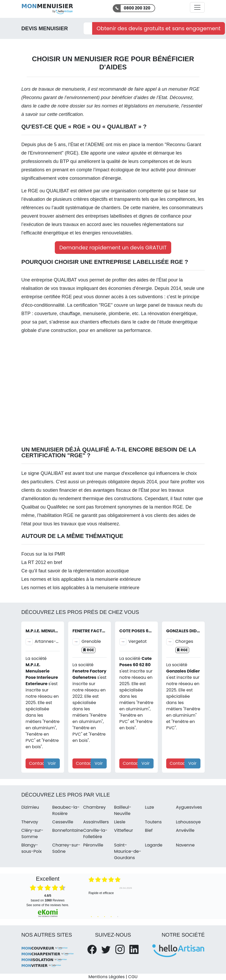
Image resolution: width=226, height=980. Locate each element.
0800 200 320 (137, 8)
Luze (149, 807)
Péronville (93, 845)
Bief (149, 830)
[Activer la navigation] (197, 7)
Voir (52, 763)
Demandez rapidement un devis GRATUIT (113, 248)
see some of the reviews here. (48, 905)
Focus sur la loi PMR (43, 554)
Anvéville (185, 830)
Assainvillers (96, 822)
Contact (38, 763)
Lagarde (154, 845)
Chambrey (95, 807)
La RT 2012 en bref (42, 562)
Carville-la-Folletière (95, 833)
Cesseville (63, 822)
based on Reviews (48, 898)
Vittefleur (124, 830)
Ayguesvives (189, 807)
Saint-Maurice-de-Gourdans (128, 851)
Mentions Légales (107, 977)
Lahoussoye (188, 822)
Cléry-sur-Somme (32, 833)
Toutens (153, 822)
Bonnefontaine (68, 830)
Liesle (120, 822)
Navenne (185, 845)
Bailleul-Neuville (123, 810)
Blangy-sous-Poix (31, 848)
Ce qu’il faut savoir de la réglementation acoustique (75, 571)
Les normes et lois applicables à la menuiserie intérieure (80, 588)
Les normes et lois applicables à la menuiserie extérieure (81, 579)
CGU (133, 977)
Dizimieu (30, 807)
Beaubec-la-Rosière (66, 810)
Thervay (30, 822)
